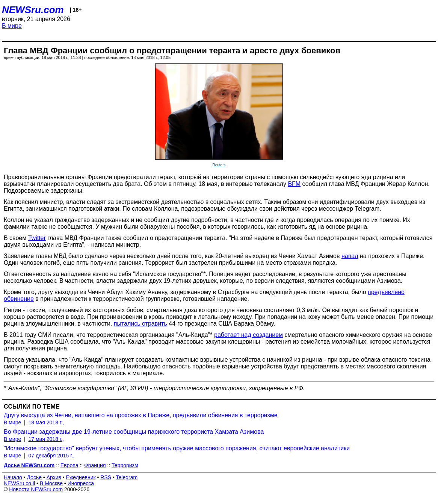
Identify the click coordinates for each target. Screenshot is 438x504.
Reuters (219, 165)
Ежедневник (81, 477)
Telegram (127, 477)
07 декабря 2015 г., (51, 456)
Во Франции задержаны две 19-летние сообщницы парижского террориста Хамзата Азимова (134, 432)
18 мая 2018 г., (46, 423)
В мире (12, 26)
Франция (95, 465)
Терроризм (125, 465)
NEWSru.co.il (19, 483)
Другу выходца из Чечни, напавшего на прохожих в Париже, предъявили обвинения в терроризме (141, 415)
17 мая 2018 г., (46, 439)
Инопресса (81, 483)
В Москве (51, 483)
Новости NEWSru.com (36, 489)
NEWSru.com (33, 10)
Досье (34, 477)
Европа (69, 465)
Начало (13, 477)
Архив (54, 477)
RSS (106, 477)
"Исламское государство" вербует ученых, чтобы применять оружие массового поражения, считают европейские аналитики (177, 448)
